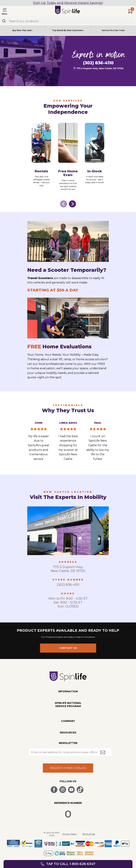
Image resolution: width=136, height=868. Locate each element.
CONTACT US (68, 648)
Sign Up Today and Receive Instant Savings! (68, 3)
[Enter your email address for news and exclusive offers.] (70, 752)
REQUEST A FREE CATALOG (68, 768)
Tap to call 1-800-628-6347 (71, 864)
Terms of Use (89, 834)
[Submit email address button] (103, 753)
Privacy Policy (70, 834)
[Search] (4, 21)
